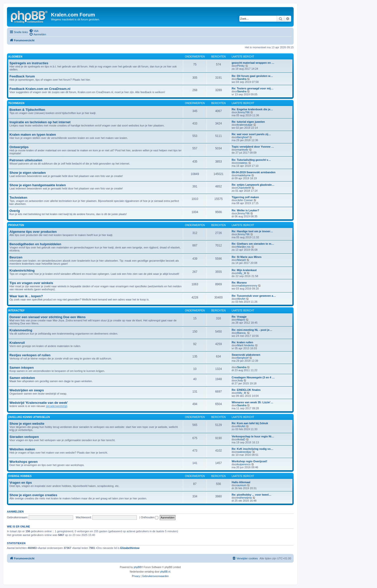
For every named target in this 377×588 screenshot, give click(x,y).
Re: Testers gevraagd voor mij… (253, 88)
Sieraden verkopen (24, 437)
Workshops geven (24, 462)
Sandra (242, 79)
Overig (15, 211)
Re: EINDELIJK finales (246, 390)
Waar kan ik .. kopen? (26, 296)
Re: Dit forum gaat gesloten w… (252, 76)
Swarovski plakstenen (246, 355)
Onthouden (150, 517)
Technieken (18, 198)
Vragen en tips (21, 483)
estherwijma (244, 498)
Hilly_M (242, 273)
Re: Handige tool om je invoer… (252, 231)
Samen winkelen (22, 378)
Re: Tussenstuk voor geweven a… (254, 296)
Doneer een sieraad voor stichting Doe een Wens (48, 317)
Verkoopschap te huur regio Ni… (253, 436)
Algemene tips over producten (33, 232)
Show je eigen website (27, 424)
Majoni (241, 320)
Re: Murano (239, 283)
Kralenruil (17, 343)
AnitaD (241, 439)
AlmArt (241, 299)
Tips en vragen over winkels (31, 283)
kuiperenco (244, 464)
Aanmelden (15, 512)
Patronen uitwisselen (26, 160)
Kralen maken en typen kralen (33, 135)
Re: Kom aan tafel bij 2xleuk (250, 423)
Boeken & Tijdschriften (27, 110)
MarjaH (242, 260)
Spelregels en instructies (29, 63)
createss (242, 163)
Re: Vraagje (239, 317)
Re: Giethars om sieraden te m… (253, 244)
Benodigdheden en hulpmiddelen (35, 244)
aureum (242, 485)
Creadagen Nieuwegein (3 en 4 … (253, 377)
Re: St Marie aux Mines (247, 257)
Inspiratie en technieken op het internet (40, 122)
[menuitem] (34, 31)
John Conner (245, 200)
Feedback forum (22, 76)
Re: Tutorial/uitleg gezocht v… (251, 160)
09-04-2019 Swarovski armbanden (254, 172)
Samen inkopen (22, 368)
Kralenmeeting (21, 330)
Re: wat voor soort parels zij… (251, 134)
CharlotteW (244, 188)
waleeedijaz (244, 452)
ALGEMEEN (15, 57)
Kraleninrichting (22, 270)
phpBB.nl (165, 572)
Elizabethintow (130, 548)
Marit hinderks (246, 345)
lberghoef (243, 137)
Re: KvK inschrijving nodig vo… (252, 449)
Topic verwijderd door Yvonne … (253, 147)
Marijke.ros (244, 247)
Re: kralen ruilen (242, 342)
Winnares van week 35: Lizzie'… (252, 402)
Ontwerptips (19, 147)
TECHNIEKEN (16, 103)
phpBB (137, 567)
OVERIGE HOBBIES (20, 476)
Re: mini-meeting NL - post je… (252, 330)
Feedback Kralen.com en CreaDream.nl (40, 89)
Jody (240, 380)
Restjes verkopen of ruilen (30, 355)
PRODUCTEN (16, 225)
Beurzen (16, 257)
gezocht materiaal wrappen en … (253, 63)
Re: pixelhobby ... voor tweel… (252, 495)
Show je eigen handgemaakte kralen (38, 185)
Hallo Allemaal (241, 482)
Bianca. (242, 333)
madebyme (244, 175)
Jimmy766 (243, 112)
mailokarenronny (247, 286)
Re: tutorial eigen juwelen (248, 122)
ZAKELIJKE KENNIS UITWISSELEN (29, 417)
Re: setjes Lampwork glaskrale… (253, 185)
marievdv (243, 150)
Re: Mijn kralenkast (244, 270)
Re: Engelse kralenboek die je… (252, 109)
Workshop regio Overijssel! (249, 461)
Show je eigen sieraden (28, 173)
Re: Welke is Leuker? (245, 210)
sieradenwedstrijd (56, 406)
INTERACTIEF (16, 311)
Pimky (241, 66)
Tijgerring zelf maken (245, 197)
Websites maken (22, 449)
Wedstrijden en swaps (27, 390)
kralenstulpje (245, 125)
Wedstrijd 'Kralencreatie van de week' (39, 403)
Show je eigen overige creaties (33, 495)
